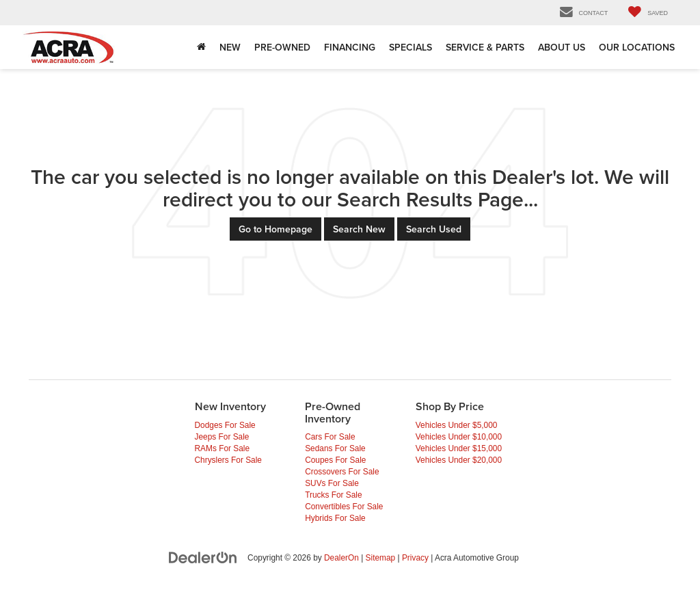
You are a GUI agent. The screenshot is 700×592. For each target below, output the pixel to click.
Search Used (434, 229)
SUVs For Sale (332, 483)
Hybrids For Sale (335, 518)
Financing (350, 47)
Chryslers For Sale (228, 460)
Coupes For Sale (335, 460)
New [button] (230, 47)
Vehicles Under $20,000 (459, 460)
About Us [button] (562, 47)
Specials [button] (410, 47)
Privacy (415, 558)
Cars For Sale (330, 437)
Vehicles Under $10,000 (459, 437)
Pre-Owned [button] (282, 47)
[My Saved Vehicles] (648, 13)
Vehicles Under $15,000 (459, 448)
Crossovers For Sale (342, 472)
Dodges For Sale (225, 425)
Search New (359, 229)
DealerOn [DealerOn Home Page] (341, 558)
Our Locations (637, 47)
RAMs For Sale (223, 448)
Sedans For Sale (335, 448)
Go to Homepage (275, 229)
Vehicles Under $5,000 (457, 425)
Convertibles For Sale (344, 507)
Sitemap (381, 558)
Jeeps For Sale (222, 437)
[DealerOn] (203, 557)
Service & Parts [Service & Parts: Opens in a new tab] (485, 47)
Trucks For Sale (333, 495)
